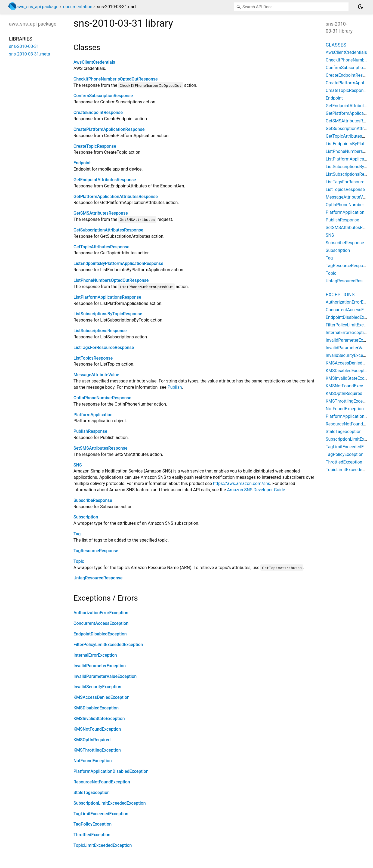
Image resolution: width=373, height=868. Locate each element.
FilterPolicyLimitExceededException (108, 645)
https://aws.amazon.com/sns (242, 484)
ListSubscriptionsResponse (100, 331)
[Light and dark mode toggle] (360, 7)
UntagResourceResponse (98, 578)
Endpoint (82, 163)
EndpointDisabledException (100, 634)
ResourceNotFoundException (102, 782)
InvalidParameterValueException (105, 676)
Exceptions (340, 294)
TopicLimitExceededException (103, 845)
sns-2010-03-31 (24, 46)
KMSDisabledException (96, 708)
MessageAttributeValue (96, 375)
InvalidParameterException (100, 666)
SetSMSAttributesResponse (101, 448)
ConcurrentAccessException (101, 623)
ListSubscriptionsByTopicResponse (108, 314)
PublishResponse (90, 431)
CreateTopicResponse (95, 146)
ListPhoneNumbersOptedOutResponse (111, 280)
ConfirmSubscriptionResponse (103, 96)
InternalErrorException (95, 655)
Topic (79, 561)
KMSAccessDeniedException (101, 697)
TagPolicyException (93, 824)
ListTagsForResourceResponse (104, 347)
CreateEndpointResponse (98, 112)
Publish (175, 387)
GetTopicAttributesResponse (101, 247)
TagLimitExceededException (101, 814)
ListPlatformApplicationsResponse (107, 297)
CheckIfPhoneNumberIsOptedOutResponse (115, 79)
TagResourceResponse (96, 551)
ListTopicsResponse (93, 358)
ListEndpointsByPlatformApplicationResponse (118, 263)
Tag (77, 534)
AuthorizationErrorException (101, 613)
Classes (336, 45)
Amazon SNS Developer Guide (256, 490)
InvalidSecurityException (97, 687)
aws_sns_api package (37, 7)
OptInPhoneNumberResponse (102, 398)
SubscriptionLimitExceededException (110, 803)
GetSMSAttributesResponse (101, 213)
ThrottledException (92, 835)
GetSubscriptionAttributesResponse (108, 230)
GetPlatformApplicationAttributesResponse (116, 197)
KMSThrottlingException (97, 750)
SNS (78, 465)
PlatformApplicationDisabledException (111, 771)
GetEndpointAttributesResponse (105, 180)
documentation (78, 7)
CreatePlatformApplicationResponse (109, 129)
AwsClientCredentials (94, 62)
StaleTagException (92, 793)
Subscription (86, 517)
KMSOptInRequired (92, 740)
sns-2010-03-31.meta (30, 54)
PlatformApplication (93, 415)
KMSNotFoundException (97, 729)
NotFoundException (93, 761)
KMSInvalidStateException (99, 719)
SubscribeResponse (93, 500)
